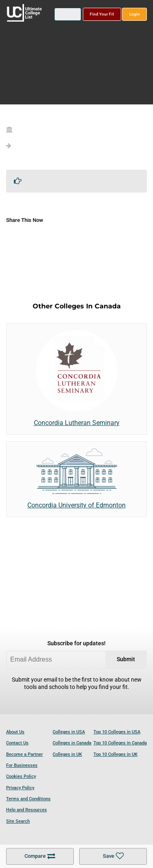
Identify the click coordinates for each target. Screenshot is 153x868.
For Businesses (22, 765)
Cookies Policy (21, 776)
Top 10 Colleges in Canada (120, 743)
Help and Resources (27, 810)
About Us (15, 732)
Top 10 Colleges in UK (115, 754)
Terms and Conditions (28, 799)
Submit (126, 659)
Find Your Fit (102, 14)
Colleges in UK (67, 754)
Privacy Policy (20, 788)
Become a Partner (24, 754)
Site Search (18, 821)
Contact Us (17, 743)
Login (135, 14)
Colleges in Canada (72, 743)
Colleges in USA (69, 732)
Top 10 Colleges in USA (117, 732)
